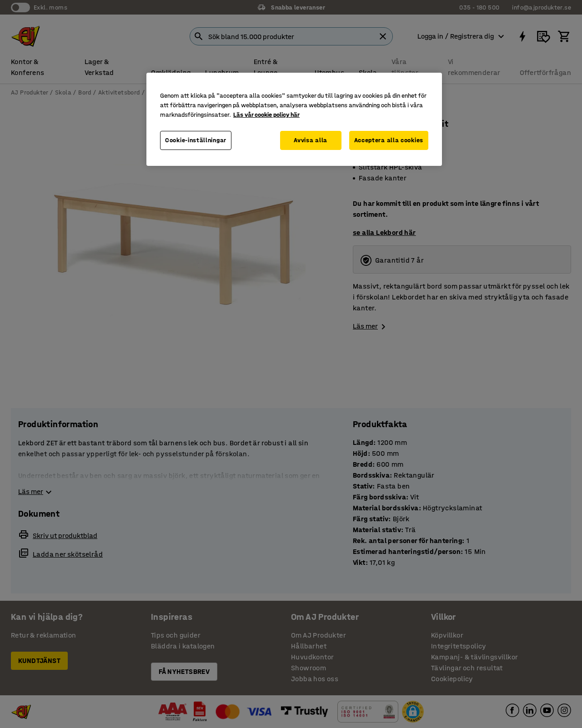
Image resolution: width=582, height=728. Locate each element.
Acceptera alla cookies (389, 140)
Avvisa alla (311, 140)
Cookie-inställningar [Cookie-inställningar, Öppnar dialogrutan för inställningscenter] (196, 140)
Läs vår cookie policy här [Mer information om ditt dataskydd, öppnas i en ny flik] (266, 115)
